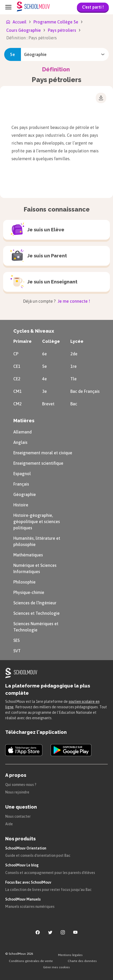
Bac (74, 404)
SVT (17, 651)
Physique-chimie (29, 592)
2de (74, 354)
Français (21, 484)
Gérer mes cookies (56, 967)
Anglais (20, 442)
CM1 (18, 391)
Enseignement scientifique (38, 463)
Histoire (21, 505)
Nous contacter (18, 816)
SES (16, 640)
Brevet (48, 404)
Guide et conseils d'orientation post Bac (38, 855)
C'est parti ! (93, 7)
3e (44, 391)
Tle (74, 379)
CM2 (18, 404)
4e (44, 379)
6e (44, 354)
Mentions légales (70, 955)
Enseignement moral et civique (43, 453)
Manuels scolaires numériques (30, 907)
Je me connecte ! (73, 301)
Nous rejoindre (17, 792)
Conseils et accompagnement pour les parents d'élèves (50, 873)
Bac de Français (85, 391)
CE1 (17, 366)
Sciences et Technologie (36, 613)
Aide (9, 824)
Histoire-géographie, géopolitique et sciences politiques (37, 522)
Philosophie (24, 582)
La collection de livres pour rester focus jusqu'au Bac (48, 890)
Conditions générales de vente (31, 961)
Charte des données (82, 961)
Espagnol (22, 474)
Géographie (25, 494)
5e (44, 366)
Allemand (22, 432)
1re (74, 366)
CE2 (17, 379)
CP (16, 354)
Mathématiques (28, 555)
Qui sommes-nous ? (21, 785)
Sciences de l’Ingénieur (35, 603)
